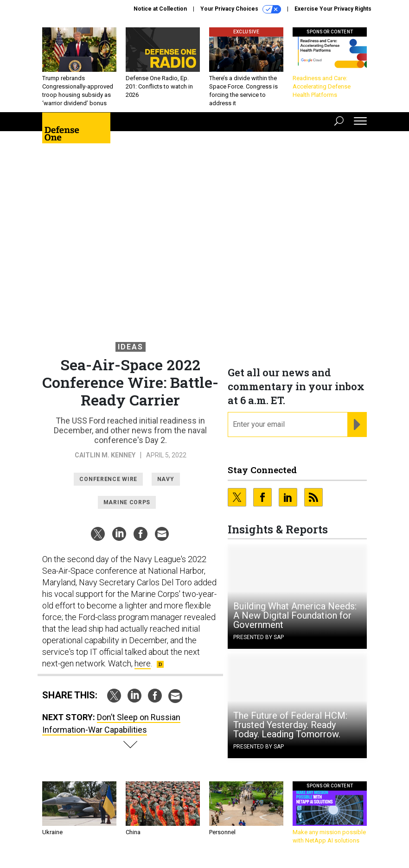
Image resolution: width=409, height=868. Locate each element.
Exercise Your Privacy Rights (333, 9)
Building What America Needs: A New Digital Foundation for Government (295, 615)
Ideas (131, 347)
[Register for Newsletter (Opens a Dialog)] (357, 424)
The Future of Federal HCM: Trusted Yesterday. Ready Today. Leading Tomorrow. (290, 725)
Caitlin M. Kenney (105, 455)
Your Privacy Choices (241, 9)
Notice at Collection (160, 9)
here (143, 663)
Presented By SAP (259, 637)
